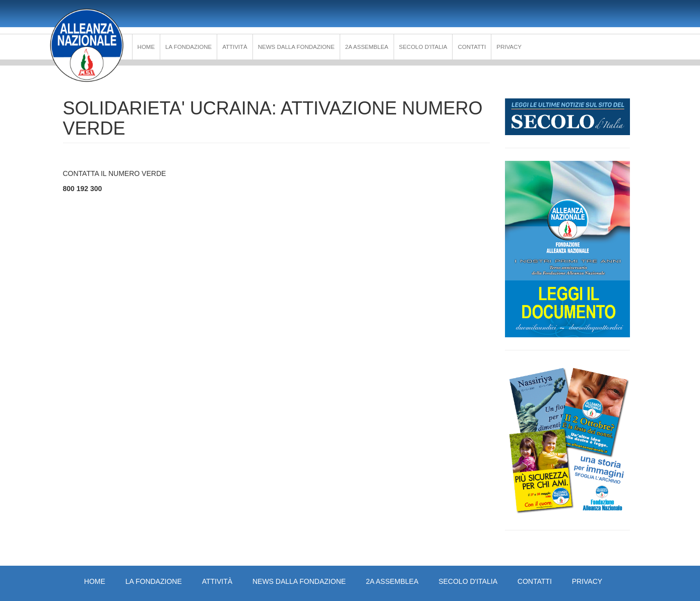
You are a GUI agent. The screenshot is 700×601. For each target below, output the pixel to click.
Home (146, 47)
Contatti (472, 47)
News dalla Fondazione (296, 47)
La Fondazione (188, 47)
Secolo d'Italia (423, 47)
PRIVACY (509, 47)
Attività (235, 47)
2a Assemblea (367, 47)
